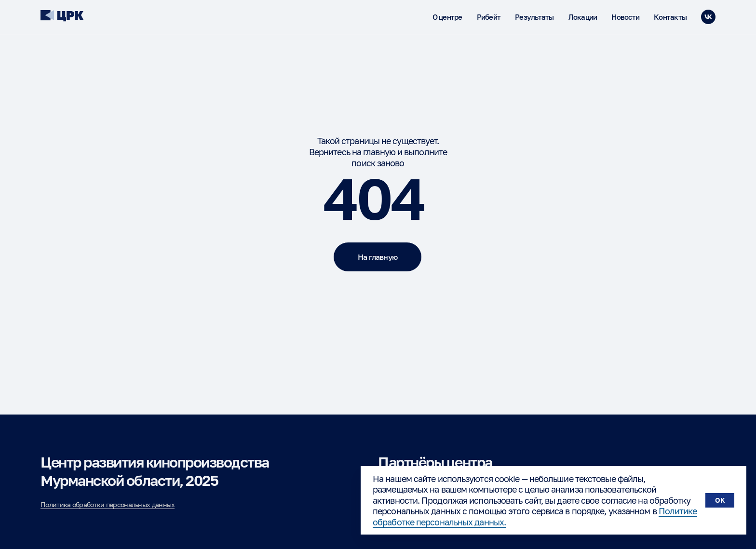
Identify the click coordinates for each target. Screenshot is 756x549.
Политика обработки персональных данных (108, 504)
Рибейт (489, 17)
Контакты (670, 17)
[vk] (708, 17)
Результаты (534, 17)
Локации (583, 17)
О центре (447, 17)
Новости (625, 17)
